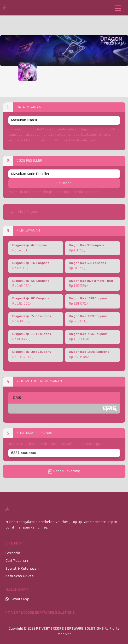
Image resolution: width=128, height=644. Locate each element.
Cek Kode (64, 183)
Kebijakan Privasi (20, 576)
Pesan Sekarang (64, 471)
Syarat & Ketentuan (22, 569)
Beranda (13, 553)
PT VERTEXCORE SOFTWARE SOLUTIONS (70, 629)
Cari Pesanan (17, 561)
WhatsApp (20, 599)
